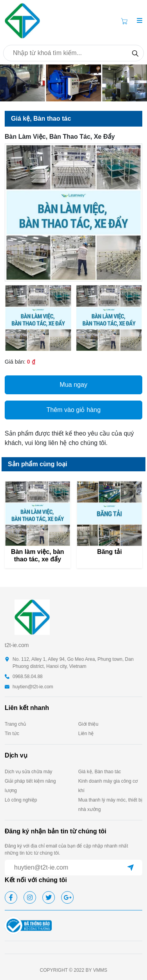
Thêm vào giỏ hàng (73, 410)
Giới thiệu (88, 724)
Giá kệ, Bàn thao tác (100, 772)
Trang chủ (15, 724)
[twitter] (49, 897)
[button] (140, 21)
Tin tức (12, 734)
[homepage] (22, 20)
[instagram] (30, 897)
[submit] (131, 868)
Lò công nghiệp (21, 800)
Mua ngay (73, 385)
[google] (67, 897)
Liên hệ (86, 734)
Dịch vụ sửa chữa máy (28, 772)
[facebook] (11, 897)
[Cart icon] (126, 21)
